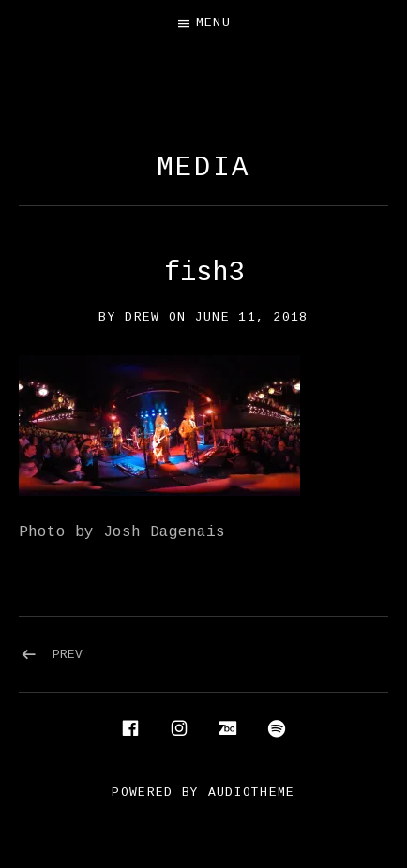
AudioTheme (252, 793)
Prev (68, 655)
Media (203, 168)
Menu (213, 23)
